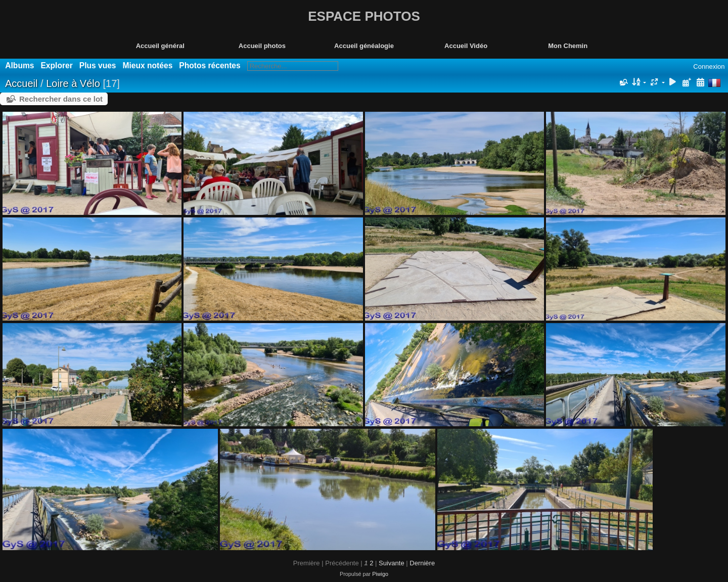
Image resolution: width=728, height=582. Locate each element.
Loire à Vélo (73, 83)
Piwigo (380, 574)
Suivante (392, 563)
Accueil (21, 83)
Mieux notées (148, 65)
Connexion (709, 66)
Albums (19, 65)
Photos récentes (210, 65)
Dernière (422, 563)
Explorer (56, 65)
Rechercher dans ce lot (61, 99)
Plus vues (98, 65)
